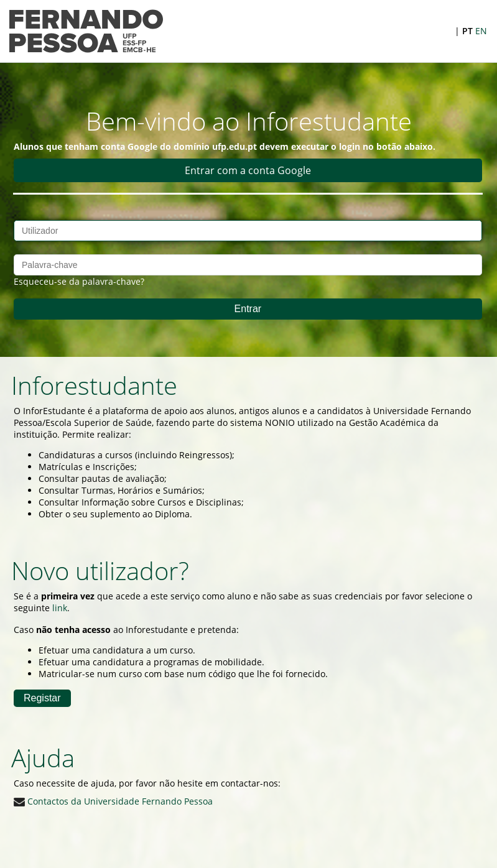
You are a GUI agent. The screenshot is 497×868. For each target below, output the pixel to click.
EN (481, 31)
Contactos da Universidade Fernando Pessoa (113, 801)
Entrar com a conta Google (248, 170)
